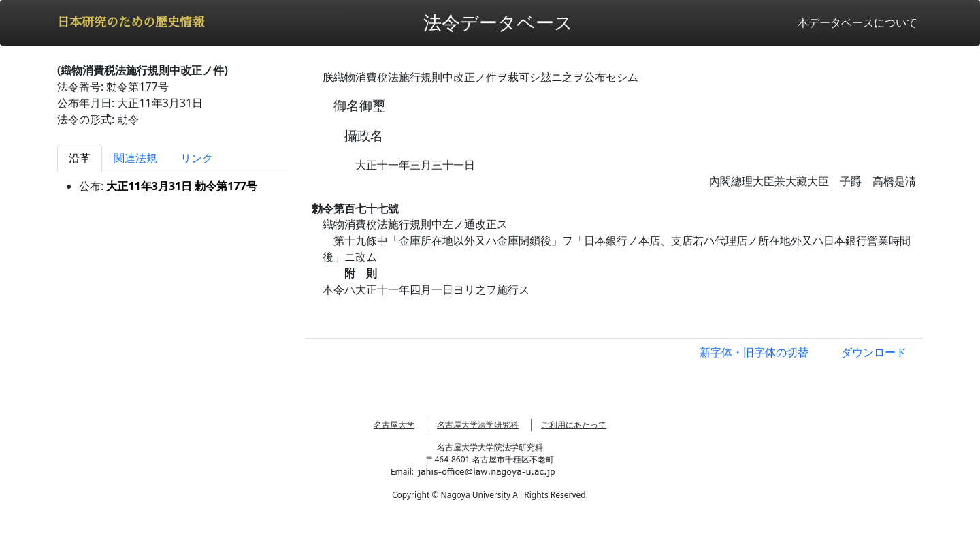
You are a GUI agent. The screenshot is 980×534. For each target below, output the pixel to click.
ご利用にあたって (574, 425)
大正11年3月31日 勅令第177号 (181, 186)
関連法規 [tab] (135, 158)
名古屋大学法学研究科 (478, 425)
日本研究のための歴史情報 (131, 22)
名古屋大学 (394, 425)
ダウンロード (874, 352)
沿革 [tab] (80, 158)
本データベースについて (857, 22)
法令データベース (498, 22)
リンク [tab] (197, 158)
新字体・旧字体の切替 (754, 352)
